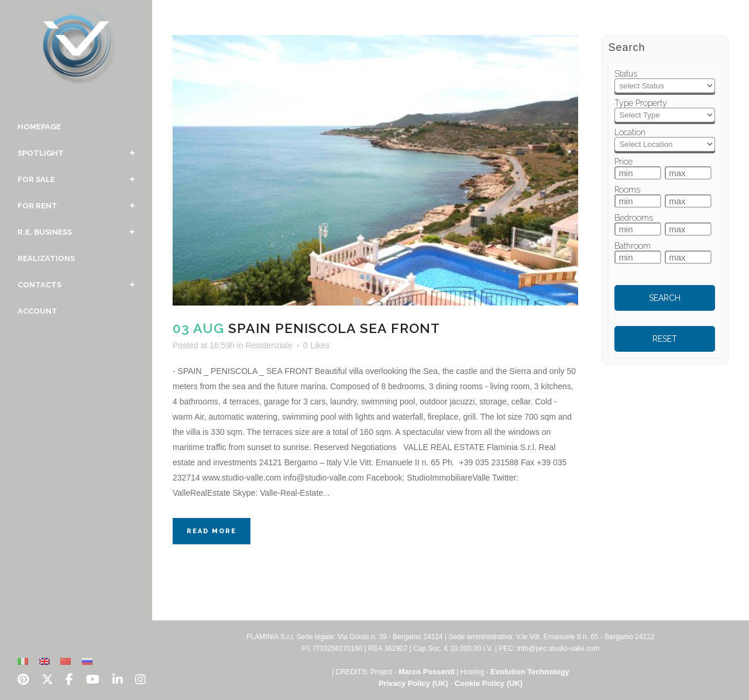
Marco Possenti (427, 672)
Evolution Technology (530, 672)
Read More (212, 531)
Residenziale (269, 345)
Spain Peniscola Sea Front (334, 328)
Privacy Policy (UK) (413, 683)
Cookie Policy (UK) (489, 683)
